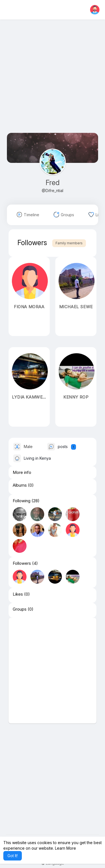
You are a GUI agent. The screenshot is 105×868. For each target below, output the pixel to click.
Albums (20, 485)
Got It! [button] (13, 856)
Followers (22, 563)
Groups (20, 609)
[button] (95, 10)
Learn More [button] (65, 848)
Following (22, 501)
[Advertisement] (53, 80)
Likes (18, 594)
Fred (53, 183)
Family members (69, 243)
